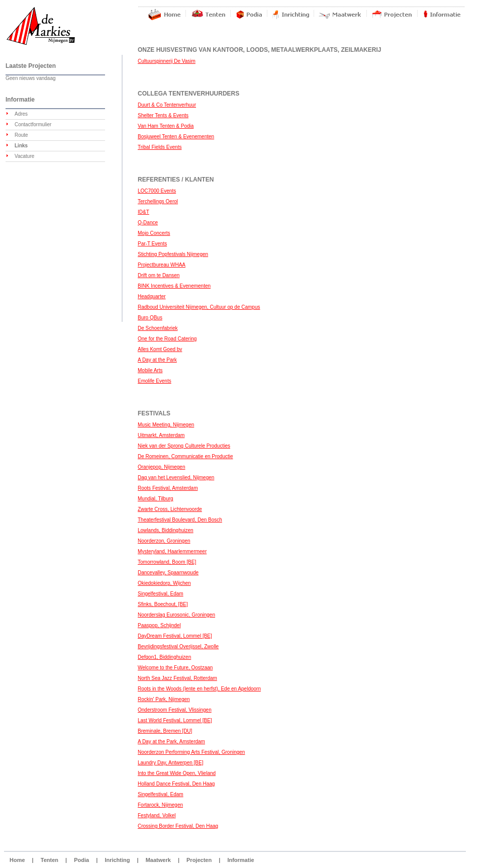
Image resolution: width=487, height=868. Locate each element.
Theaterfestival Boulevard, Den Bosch (180, 520)
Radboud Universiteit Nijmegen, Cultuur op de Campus (199, 307)
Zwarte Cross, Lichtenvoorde (170, 509)
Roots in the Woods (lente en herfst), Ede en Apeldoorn (199, 689)
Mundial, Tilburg (156, 499)
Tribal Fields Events (160, 147)
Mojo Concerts (154, 233)
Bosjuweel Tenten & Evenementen (176, 137)
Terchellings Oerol (158, 201)
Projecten (199, 860)
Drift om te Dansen (159, 275)
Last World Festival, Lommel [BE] (175, 720)
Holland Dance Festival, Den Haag (176, 784)
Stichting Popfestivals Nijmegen (173, 254)
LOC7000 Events (157, 191)
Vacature (24, 156)
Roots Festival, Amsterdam (168, 488)
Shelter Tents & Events (163, 115)
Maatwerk (158, 860)
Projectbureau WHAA (162, 265)
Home (17, 860)
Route (21, 135)
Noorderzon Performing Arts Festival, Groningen (191, 752)
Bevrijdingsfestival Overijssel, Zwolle (178, 646)
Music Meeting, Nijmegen (166, 425)
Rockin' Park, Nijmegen (164, 699)
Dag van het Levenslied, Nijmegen (176, 478)
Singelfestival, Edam (161, 594)
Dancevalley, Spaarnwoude (168, 573)
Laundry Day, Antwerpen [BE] (170, 763)
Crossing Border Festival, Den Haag (178, 826)
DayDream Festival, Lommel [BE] (175, 636)
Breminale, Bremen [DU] (165, 731)
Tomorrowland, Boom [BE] (167, 562)
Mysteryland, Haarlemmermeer (172, 551)
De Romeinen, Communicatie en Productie (185, 456)
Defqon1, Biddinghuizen (164, 657)
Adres (21, 114)
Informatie (240, 860)
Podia (81, 860)
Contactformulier (33, 124)
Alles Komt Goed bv (160, 349)
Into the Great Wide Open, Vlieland (177, 773)
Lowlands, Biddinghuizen (166, 530)
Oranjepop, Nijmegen (162, 467)
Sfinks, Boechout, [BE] (163, 604)
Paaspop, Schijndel (159, 625)
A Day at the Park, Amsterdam (171, 742)
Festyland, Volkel (157, 815)
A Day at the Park (157, 360)
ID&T (143, 212)
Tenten (50, 860)
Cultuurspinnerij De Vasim (167, 61)
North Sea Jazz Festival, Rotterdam (177, 678)
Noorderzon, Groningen (164, 541)
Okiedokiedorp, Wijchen (164, 583)
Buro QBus (150, 318)
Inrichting (117, 860)
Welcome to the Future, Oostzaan (175, 668)
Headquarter (152, 296)
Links (21, 146)
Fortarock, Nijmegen (160, 805)
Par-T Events (152, 244)
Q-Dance (148, 223)
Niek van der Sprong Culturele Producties (184, 446)
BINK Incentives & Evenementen (174, 286)
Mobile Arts (150, 370)
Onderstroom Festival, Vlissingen (175, 710)
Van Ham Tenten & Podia (166, 126)
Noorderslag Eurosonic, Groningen (176, 615)
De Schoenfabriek (158, 328)
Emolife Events (155, 381)
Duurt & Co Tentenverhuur (167, 105)
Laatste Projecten (31, 66)
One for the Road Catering (167, 339)
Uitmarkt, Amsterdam (161, 435)
